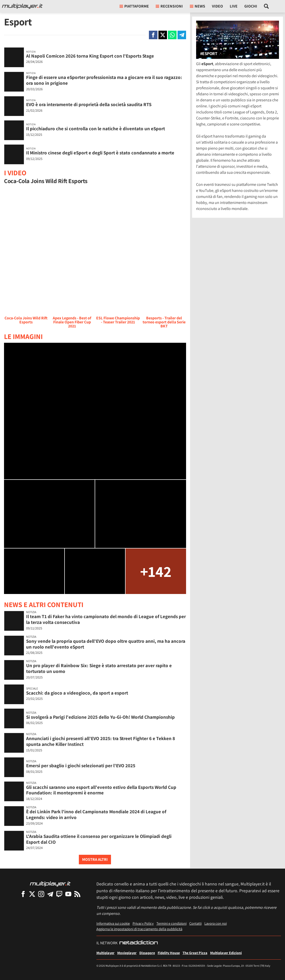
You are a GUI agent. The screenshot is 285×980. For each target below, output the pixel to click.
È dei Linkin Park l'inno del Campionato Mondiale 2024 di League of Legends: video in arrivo (96, 814)
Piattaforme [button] (134, 6)
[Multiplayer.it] (22, 6)
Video (217, 6)
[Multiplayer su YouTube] (68, 894)
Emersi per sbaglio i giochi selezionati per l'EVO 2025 (81, 765)
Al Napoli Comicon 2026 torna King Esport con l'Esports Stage (90, 56)
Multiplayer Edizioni (226, 953)
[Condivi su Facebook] (153, 35)
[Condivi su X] (163, 35)
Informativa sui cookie (113, 923)
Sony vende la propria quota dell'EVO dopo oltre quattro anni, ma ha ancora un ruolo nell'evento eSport (106, 644)
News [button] (197, 6)
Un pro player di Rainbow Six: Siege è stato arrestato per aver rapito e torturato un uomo (99, 668)
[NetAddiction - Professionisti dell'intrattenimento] (139, 943)
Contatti (195, 923)
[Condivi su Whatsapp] (172, 35)
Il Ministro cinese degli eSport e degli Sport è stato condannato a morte (100, 153)
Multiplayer (105, 953)
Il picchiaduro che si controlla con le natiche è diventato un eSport (96, 129)
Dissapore (147, 953)
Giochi (251, 6)
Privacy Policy (143, 923)
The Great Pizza (195, 953)
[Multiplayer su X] (32, 894)
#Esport (209, 54)
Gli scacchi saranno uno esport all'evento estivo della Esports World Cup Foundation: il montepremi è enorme (101, 790)
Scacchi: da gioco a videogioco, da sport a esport (77, 693)
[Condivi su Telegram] (182, 35)
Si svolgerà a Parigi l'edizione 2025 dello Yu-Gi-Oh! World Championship (100, 717)
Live (234, 6)
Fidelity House (169, 953)
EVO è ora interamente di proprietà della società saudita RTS (89, 104)
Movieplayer (127, 953)
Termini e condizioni (172, 923)
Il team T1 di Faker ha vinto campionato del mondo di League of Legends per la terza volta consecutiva (106, 619)
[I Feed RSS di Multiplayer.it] (77, 894)
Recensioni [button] (169, 6)
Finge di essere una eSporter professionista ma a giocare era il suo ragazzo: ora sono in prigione (104, 80)
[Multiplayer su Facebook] (23, 894)
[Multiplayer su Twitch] (59, 894)
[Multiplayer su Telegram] (50, 894)
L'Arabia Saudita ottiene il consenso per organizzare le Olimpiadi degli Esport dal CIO (99, 839)
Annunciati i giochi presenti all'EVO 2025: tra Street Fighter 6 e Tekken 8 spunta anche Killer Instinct (101, 741)
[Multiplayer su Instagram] (41, 894)
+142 (156, 571)
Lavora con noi (216, 923)
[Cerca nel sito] (267, 6)
